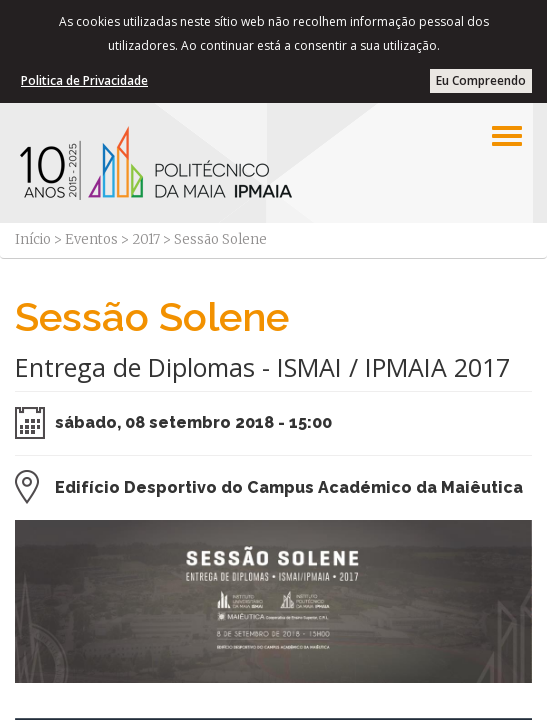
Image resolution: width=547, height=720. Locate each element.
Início (33, 239)
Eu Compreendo (481, 80)
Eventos (91, 239)
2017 (146, 239)
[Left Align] (507, 136)
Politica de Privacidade (84, 80)
